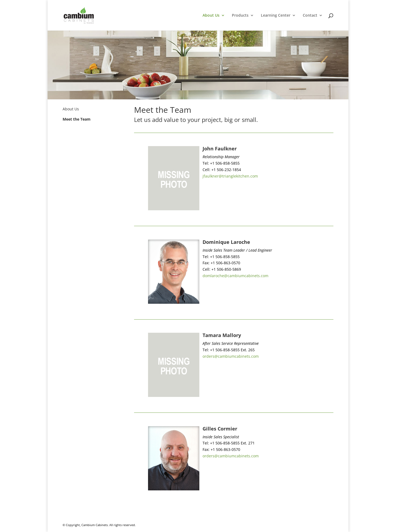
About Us (211, 16)
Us (76, 109)
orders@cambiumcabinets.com (231, 356)
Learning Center (276, 16)
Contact (310, 16)
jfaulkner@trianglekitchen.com (230, 176)
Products (240, 16)
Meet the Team (77, 119)
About (68, 109)
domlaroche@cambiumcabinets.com (235, 276)
